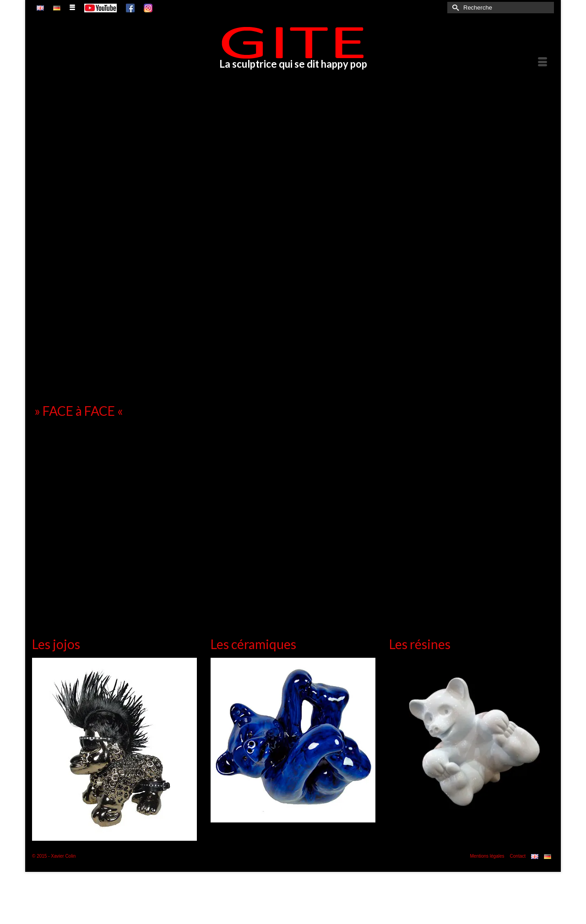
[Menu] (543, 62)
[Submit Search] (454, 8)
